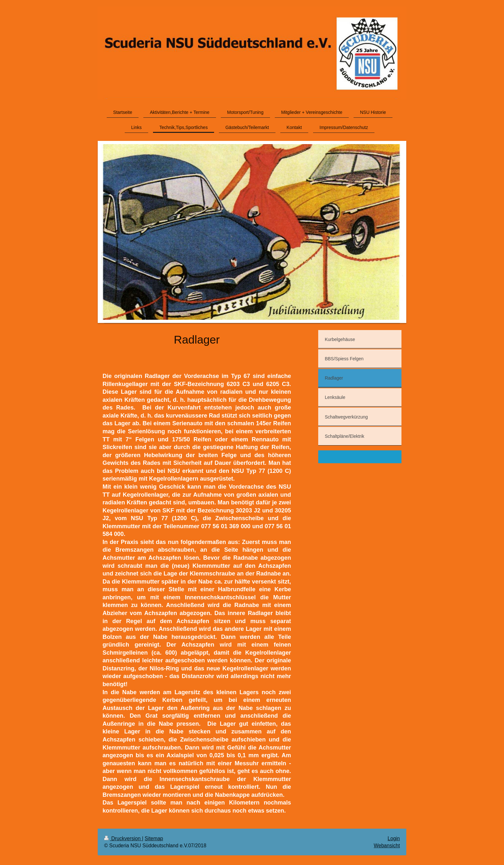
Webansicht (387, 846)
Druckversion (123, 838)
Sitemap (154, 838)
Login (394, 838)
